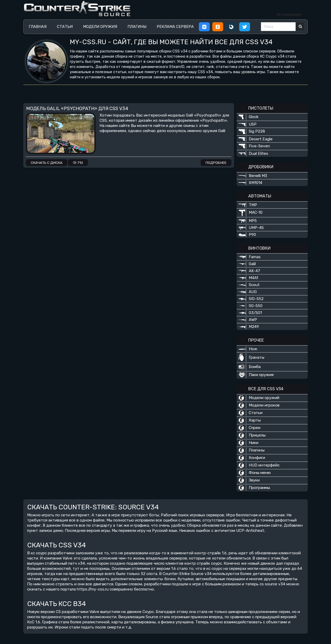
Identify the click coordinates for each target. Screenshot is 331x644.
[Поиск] (278, 27)
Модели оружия (100, 27)
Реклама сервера (175, 27)
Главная (38, 27)
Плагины (137, 27)
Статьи (65, 27)
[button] (204, 27)
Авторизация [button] (289, 14)
